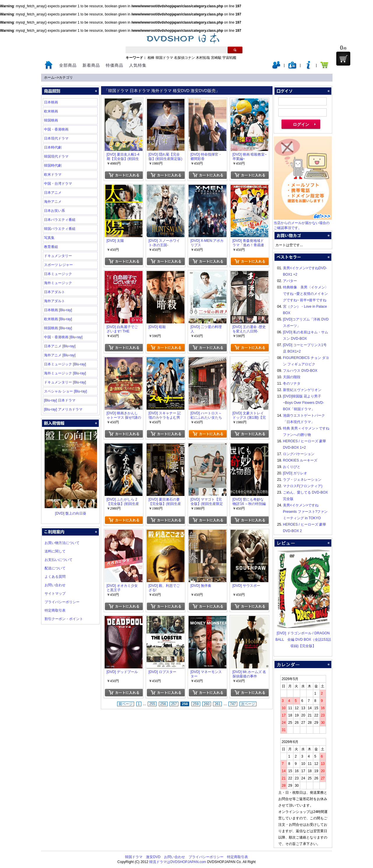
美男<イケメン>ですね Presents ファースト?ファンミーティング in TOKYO (305, 512)
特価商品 (115, 65)
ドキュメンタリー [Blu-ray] (65, 382)
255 (152, 704)
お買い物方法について (62, 543)
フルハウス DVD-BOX (300, 371)
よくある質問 (55, 577)
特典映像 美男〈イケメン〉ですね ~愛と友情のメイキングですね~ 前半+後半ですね (306, 294)
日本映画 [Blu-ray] (58, 310)
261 (217, 704)
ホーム (49, 78)
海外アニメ (53, 202)
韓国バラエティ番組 (60, 229)
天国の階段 (292, 377)
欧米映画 (51, 111)
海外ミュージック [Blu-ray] (65, 373)
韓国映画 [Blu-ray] (58, 328)
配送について (55, 568)
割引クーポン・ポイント (64, 619)
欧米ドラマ (53, 175)
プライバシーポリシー (62, 602)
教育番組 (51, 247)
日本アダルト (54, 292)
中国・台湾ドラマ (58, 184)
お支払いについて (59, 560)
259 (196, 704)
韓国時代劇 (53, 165)
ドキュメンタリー (58, 256)
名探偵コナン (184, 58)
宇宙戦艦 (229, 58)
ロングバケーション (299, 454)
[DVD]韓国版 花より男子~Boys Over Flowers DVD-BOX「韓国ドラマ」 (303, 403)
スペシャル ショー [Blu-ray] (65, 391)
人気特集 (138, 65)
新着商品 (91, 65)
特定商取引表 (55, 610)
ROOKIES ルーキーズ (300, 460)
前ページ (126, 704)
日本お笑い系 (54, 211)
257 (174, 704)
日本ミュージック (58, 274)
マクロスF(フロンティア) (303, 486)
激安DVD (153, 857)
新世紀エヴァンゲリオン (302, 390)
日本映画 (51, 102)
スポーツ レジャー (58, 265)
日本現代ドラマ (56, 138)
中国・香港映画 (56, 129)
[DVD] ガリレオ (295, 473)
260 (207, 704)
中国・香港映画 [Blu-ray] (63, 337)
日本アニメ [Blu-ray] (60, 346)
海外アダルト (54, 301)
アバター (290, 281)
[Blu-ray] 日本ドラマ (60, 400)
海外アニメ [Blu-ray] (60, 355)
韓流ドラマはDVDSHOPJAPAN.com (178, 862)
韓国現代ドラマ (56, 156)
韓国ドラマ (164, 58)
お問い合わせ (55, 585)
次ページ (248, 704)
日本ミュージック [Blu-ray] (65, 364)
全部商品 (68, 65)
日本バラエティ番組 (60, 220)
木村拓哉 (203, 58)
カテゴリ (66, 78)
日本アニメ (53, 193)
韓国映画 (51, 120)
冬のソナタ (292, 383)
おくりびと (292, 467)
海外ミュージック (58, 283)
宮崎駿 (216, 58)
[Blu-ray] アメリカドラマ (63, 409)
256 (163, 704)
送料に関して (55, 551)
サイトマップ (55, 594)
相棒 (151, 58)
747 (233, 704)
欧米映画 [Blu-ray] (58, 319)
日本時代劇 (53, 147)
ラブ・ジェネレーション (302, 480)
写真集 (49, 238)
